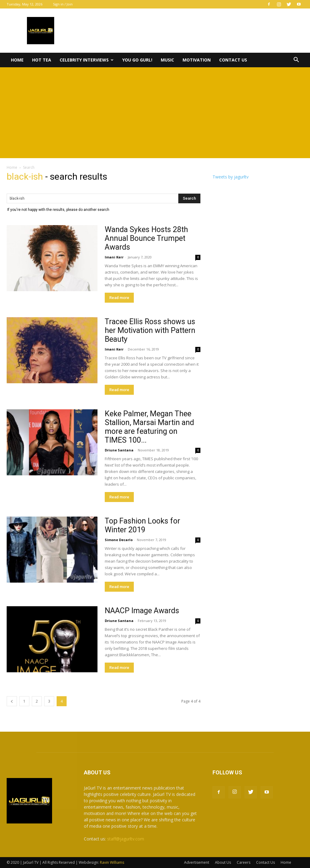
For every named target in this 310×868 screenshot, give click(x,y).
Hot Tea (42, 60)
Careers (244, 862)
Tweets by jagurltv (231, 177)
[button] (296, 60)
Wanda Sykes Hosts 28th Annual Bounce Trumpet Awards (146, 238)
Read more (119, 298)
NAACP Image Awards (142, 611)
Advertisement (197, 862)
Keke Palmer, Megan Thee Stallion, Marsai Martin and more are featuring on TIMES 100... (149, 427)
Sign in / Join (63, 4)
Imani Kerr (114, 257)
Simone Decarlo (119, 540)
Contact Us (233, 60)
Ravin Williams (112, 862)
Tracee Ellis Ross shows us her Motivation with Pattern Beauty (150, 330)
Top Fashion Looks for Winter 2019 (142, 525)
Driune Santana (119, 450)
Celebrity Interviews (87, 60)
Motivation (197, 60)
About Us (223, 862)
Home (17, 60)
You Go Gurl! (137, 60)
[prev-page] (12, 701)
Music (167, 60)
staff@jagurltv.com (126, 839)
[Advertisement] (155, 113)
